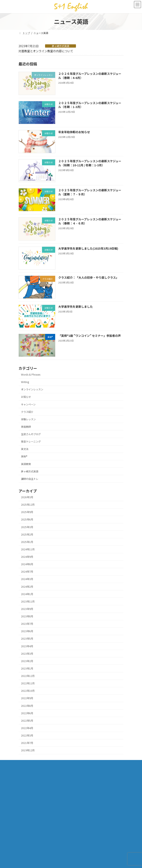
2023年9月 (27, 609)
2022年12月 (28, 676)
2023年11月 (28, 601)
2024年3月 (27, 579)
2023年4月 (27, 646)
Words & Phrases (31, 375)
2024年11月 (28, 549)
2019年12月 (28, 751)
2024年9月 (27, 557)
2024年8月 (27, 564)
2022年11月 (28, 684)
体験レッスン (28, 419)
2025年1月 (27, 542)
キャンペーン (28, 404)
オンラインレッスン (32, 390)
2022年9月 (27, 698)
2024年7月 (27, 572)
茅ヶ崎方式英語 (61, 46)
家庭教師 (26, 427)
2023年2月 (27, 661)
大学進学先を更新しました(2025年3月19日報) (88, 248)
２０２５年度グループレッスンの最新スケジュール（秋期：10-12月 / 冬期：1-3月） (90, 163)
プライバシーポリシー (31, 793)
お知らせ (26, 397)
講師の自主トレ (30, 479)
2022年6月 (27, 713)
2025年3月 (27, 527)
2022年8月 (27, 706)
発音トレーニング (31, 442)
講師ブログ (25, 801)
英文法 (25, 449)
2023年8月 (27, 616)
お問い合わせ (26, 786)
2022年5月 (27, 721)
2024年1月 (27, 594)
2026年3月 (27, 497)
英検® (24, 457)
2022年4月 (27, 728)
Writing (25, 382)
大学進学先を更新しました (76, 307)
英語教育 (26, 464)
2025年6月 (27, 520)
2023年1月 (27, 668)
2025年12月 (28, 505)
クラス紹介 (27, 412)
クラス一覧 (25, 764)
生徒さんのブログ (31, 434)
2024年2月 (27, 587)
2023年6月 (27, 631)
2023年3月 (27, 654)
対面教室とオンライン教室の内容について (46, 51)
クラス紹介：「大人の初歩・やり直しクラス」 (88, 277)
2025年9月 (27, 512)
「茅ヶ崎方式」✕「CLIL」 (33, 771)
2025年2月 (27, 534)
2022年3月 (27, 735)
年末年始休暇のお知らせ (74, 132)
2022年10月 (28, 691)
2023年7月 (27, 624)
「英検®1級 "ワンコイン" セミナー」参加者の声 (90, 336)
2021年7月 (27, 743)
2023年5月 (27, 639)
